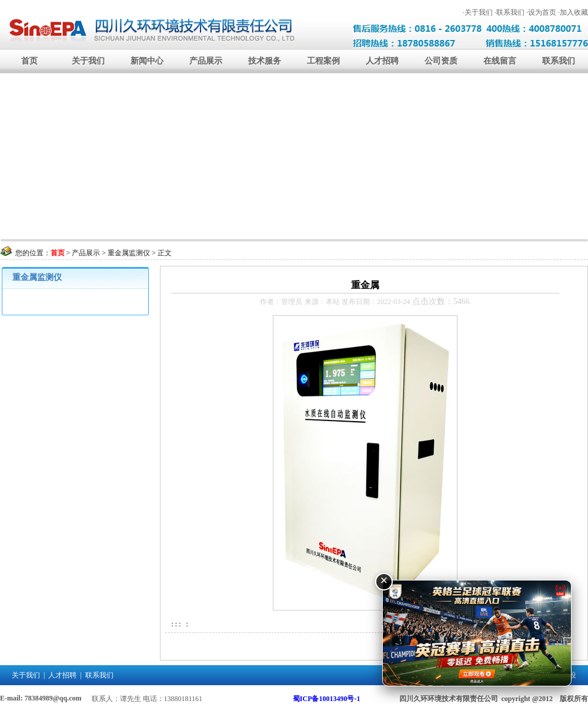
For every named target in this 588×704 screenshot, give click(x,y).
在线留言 (500, 61)
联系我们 (559, 61)
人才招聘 (382, 61)
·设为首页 (541, 12)
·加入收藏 (573, 12)
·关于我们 (478, 12)
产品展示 (206, 61)
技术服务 (265, 61)
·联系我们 (510, 12)
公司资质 (441, 61)
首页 (29, 61)
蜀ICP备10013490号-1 (327, 699)
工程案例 (323, 61)
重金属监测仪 (129, 253)
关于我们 (88, 61)
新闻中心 (147, 61)
